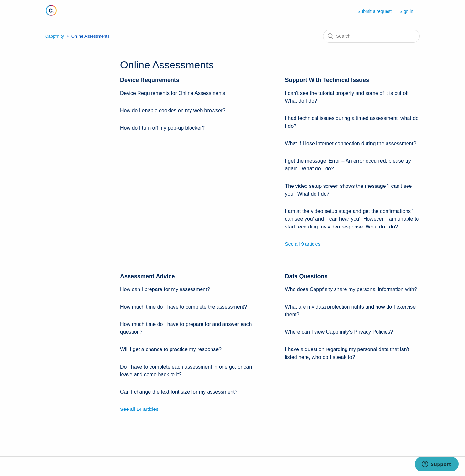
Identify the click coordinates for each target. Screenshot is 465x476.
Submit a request (375, 11)
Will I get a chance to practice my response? (171, 349)
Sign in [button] (406, 11)
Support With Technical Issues (327, 80)
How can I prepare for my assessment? (165, 289)
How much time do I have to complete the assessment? (184, 307)
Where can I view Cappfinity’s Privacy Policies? (339, 332)
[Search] (371, 36)
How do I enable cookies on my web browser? (173, 111)
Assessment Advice (147, 276)
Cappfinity (55, 36)
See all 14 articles (139, 409)
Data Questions (306, 276)
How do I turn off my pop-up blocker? (162, 128)
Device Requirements (150, 80)
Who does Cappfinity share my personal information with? (351, 289)
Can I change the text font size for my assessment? (179, 392)
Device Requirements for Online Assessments (173, 93)
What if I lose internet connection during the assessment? (350, 143)
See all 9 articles (303, 244)
